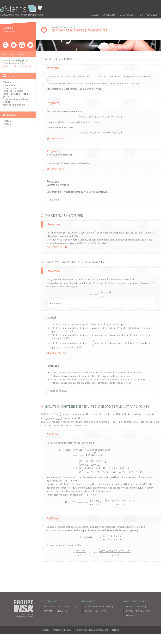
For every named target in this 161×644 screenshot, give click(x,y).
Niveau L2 (62, 621)
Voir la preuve (56, 134)
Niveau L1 (49, 621)
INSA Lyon (98, 616)
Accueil (95, 15)
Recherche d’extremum (14, 105)
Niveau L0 (69, 616)
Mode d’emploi (109, 15)
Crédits (116, 640)
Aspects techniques (62, 640)
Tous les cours (53, 616)
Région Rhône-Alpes (138, 621)
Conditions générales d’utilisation (92, 640)
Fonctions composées (13, 91)
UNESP (89, 621)
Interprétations (10, 85)
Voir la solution (57, 351)
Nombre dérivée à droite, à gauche (15, 95)
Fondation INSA (135, 616)
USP (96, 621)
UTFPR (103, 621)
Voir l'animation (57, 243)
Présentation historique (14, 63)
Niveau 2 (7, 124)
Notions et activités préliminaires (18, 66)
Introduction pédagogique (15, 60)
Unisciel (131, 625)
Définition (7, 82)
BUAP (88, 616)
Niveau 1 (7, 121)
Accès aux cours (128, 15)
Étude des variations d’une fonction (15, 101)
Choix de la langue (150, 15)
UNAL (108, 616)
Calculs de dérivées (12, 88)
